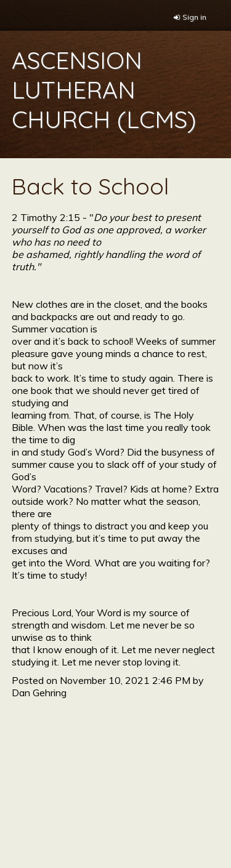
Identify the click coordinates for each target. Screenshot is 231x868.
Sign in (194, 17)
